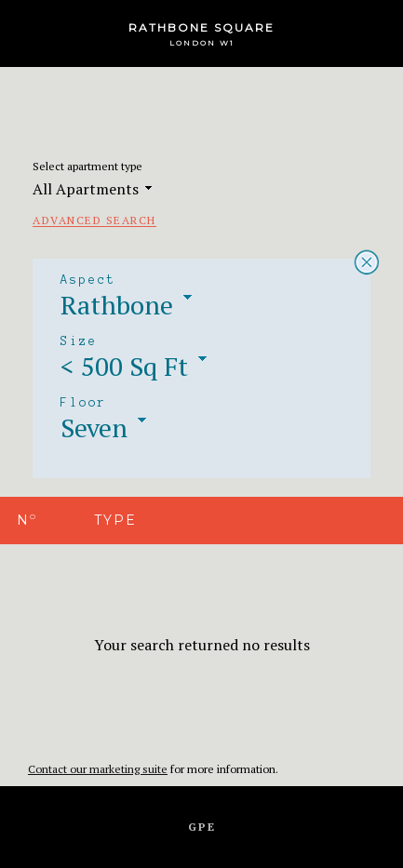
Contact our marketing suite (98, 769)
